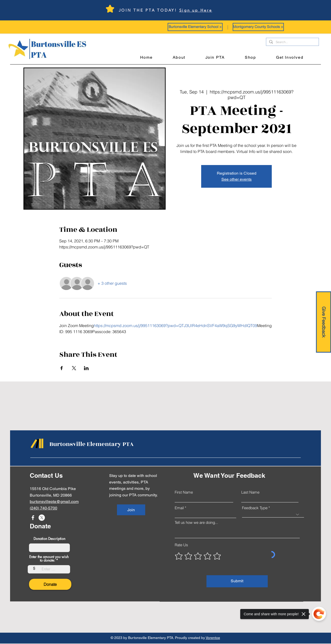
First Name (184, 492)
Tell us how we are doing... (196, 522)
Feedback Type (255, 508)
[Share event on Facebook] (62, 368)
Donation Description (49, 539)
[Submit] (237, 581)
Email (179, 508)
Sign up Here (196, 10)
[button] (195, 27)
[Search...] (292, 42)
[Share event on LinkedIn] (86, 368)
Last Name (250, 492)
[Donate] (50, 584)
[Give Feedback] (323, 322)
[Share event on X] (74, 368)
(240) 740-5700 (43, 508)
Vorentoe (213, 638)
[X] (42, 518)
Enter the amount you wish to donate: (49, 559)
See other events (236, 179)
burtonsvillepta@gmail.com (54, 502)
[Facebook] (33, 518)
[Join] (131, 510)
